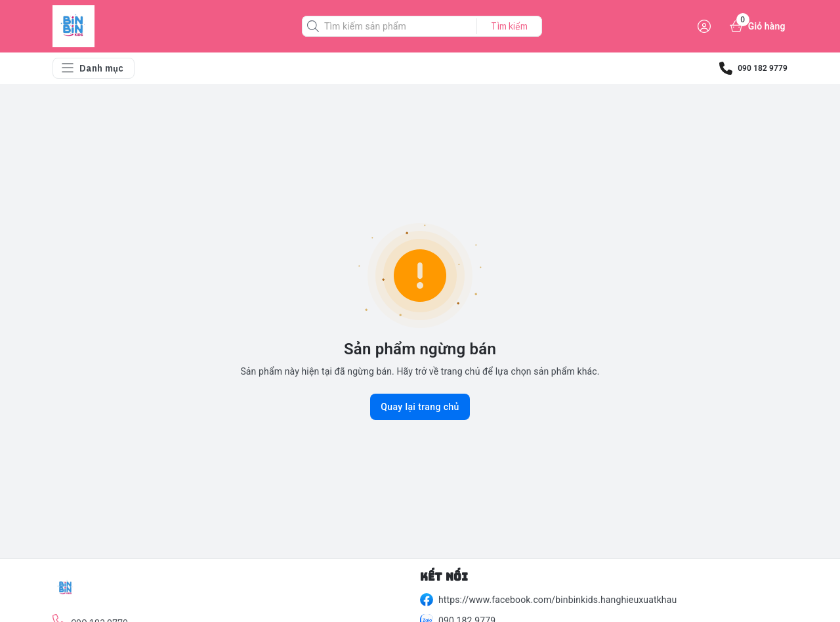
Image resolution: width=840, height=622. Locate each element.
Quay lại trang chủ (420, 407)
